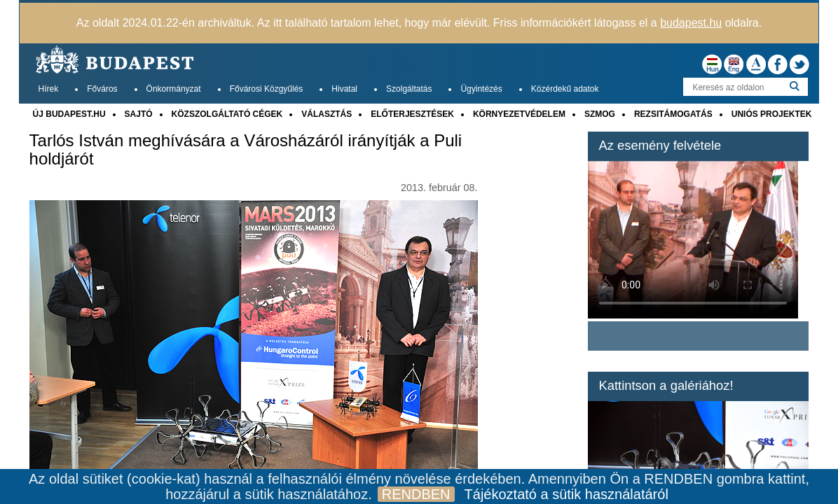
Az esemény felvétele (660, 145)
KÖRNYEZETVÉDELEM (519, 114)
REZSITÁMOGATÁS (673, 114)
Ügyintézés (481, 89)
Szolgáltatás (409, 89)
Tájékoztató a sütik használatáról (566, 494)
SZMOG (600, 114)
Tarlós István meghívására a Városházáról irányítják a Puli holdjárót (246, 150)
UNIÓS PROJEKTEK (772, 114)
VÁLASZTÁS (327, 114)
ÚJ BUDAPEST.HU (69, 114)
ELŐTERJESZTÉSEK (412, 114)
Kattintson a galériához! (666, 385)
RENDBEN (416, 494)
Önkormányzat (174, 89)
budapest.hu (691, 23)
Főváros (102, 89)
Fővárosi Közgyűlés (267, 89)
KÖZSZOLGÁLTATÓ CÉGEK (227, 114)
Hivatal (344, 89)
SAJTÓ (139, 114)
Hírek (49, 89)
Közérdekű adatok (565, 89)
